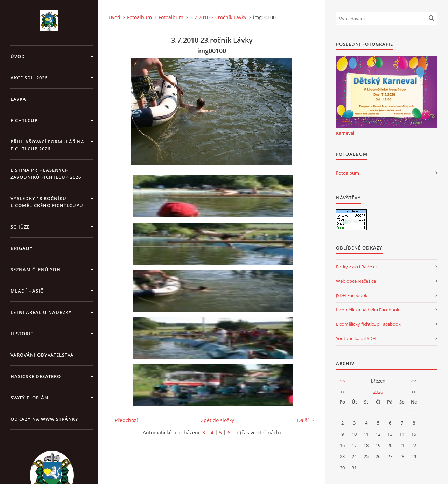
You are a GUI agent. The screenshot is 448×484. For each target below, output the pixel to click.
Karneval (345, 133)
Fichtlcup (24, 120)
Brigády (22, 248)
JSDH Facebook (352, 295)
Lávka (18, 99)
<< (342, 381)
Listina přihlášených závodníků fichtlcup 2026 (46, 174)
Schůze (20, 227)
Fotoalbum (139, 17)
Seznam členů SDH (36, 269)
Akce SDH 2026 (29, 78)
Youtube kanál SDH (356, 338)
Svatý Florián (29, 398)
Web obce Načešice (356, 281)
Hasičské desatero (36, 376)
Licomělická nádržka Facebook (368, 310)
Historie (22, 334)
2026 (378, 392)
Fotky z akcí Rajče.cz (357, 267)
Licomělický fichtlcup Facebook (368, 324)
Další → (306, 420)
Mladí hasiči (28, 291)
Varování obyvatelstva (42, 355)
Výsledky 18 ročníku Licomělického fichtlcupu (47, 202)
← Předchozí (123, 420)
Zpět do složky (218, 420)
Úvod (18, 56)
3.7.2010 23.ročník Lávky (218, 17)
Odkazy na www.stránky (44, 419)
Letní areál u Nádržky (41, 312)
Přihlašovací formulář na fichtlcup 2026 (47, 145)
